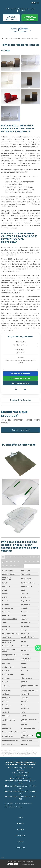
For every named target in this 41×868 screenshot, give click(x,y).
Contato (21, 842)
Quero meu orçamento (20, 430)
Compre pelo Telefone (21, 383)
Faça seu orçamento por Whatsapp (30, 18)
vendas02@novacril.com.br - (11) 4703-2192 (21, 787)
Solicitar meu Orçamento (20, 374)
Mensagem (21, 357)
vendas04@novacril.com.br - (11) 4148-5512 (21, 798)
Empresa (21, 823)
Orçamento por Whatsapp (21, 378)
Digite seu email (21, 342)
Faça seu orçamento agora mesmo (11, 18)
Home (20, 817)
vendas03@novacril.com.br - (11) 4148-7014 (20, 793)
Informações (21, 835)
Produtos (21, 829)
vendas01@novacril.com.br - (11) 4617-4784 (21, 782)
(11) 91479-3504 (20, 776)
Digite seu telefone (20, 349)
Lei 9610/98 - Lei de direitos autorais (27, 755)
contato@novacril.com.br (20, 778)
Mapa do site (21, 848)
